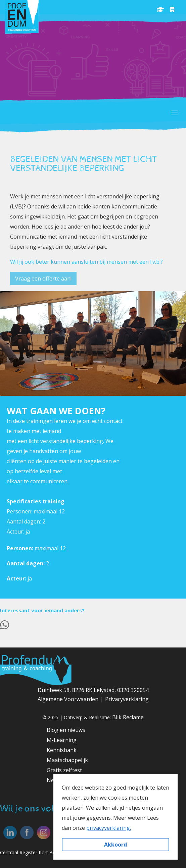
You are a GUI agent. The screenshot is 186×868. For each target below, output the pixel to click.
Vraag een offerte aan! (43, 278)
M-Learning (62, 740)
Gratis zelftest (64, 770)
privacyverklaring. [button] (109, 828)
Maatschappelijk (67, 760)
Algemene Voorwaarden (69, 699)
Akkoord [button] (115, 845)
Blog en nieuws (66, 730)
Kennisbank (62, 750)
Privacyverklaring (127, 699)
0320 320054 (133, 690)
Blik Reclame (128, 717)
